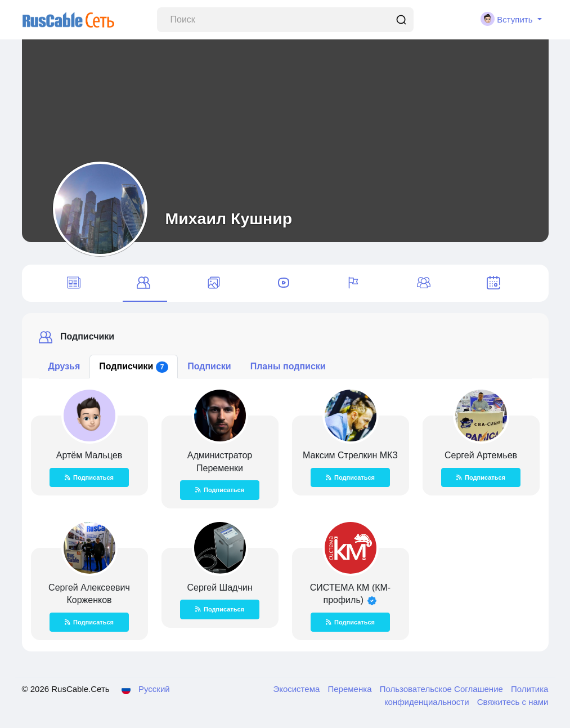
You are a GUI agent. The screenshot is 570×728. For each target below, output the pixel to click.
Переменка (351, 689)
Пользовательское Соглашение (443, 689)
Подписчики (134, 367)
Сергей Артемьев (481, 455)
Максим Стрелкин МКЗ (350, 455)
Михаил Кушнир (229, 218)
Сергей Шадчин (219, 588)
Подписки (209, 366)
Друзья (64, 366)
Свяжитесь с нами (513, 702)
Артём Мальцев (89, 455)
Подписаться (89, 477)
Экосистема (297, 689)
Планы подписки (288, 366)
